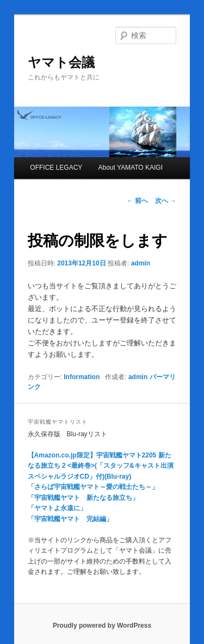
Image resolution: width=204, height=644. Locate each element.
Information (82, 377)
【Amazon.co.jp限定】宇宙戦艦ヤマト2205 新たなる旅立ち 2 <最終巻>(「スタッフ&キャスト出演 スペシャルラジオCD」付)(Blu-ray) (101, 466)
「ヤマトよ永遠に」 (57, 508)
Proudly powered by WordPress (102, 626)
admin (141, 263)
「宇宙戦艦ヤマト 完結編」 (70, 519)
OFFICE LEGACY (56, 168)
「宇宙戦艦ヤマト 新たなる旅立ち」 (83, 498)
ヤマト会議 (61, 62)
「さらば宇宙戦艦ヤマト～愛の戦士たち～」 (93, 487)
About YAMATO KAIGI (130, 168)
